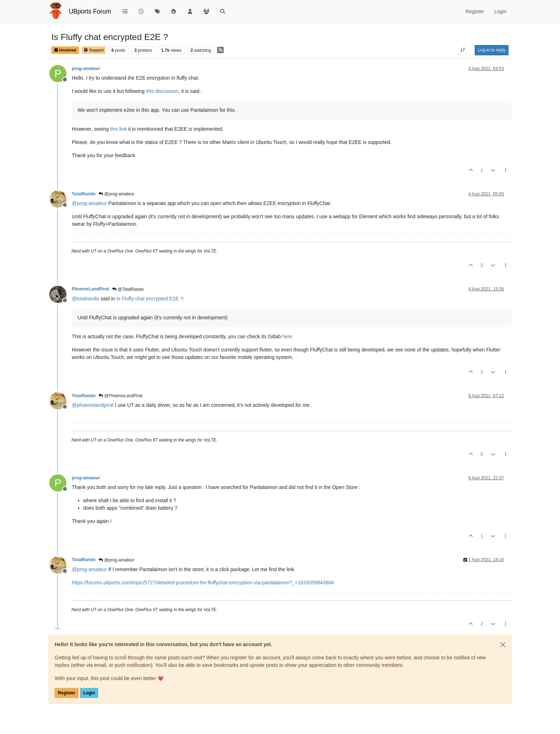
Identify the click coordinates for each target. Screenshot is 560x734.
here (287, 336)
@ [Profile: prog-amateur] (89, 203)
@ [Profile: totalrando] (86, 299)
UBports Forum (90, 11)
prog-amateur (86, 69)
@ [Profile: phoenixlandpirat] (93, 405)
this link (118, 129)
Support (94, 50)
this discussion (162, 91)
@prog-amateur (116, 194)
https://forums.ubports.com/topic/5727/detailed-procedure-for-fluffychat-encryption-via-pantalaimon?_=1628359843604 (203, 583)
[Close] (503, 645)
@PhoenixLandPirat (120, 396)
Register (67, 693)
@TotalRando (128, 289)
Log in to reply (492, 50)
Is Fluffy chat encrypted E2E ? (150, 299)
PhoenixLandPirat (90, 289)
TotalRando (84, 194)
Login (89, 693)
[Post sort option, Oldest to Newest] (463, 50)
